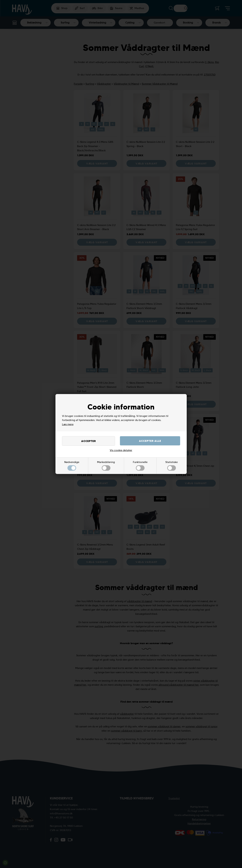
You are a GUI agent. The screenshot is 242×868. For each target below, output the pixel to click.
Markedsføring (106, 466)
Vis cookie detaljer (121, 450)
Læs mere (68, 424)
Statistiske (172, 466)
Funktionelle (140, 466)
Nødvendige (72, 466)
